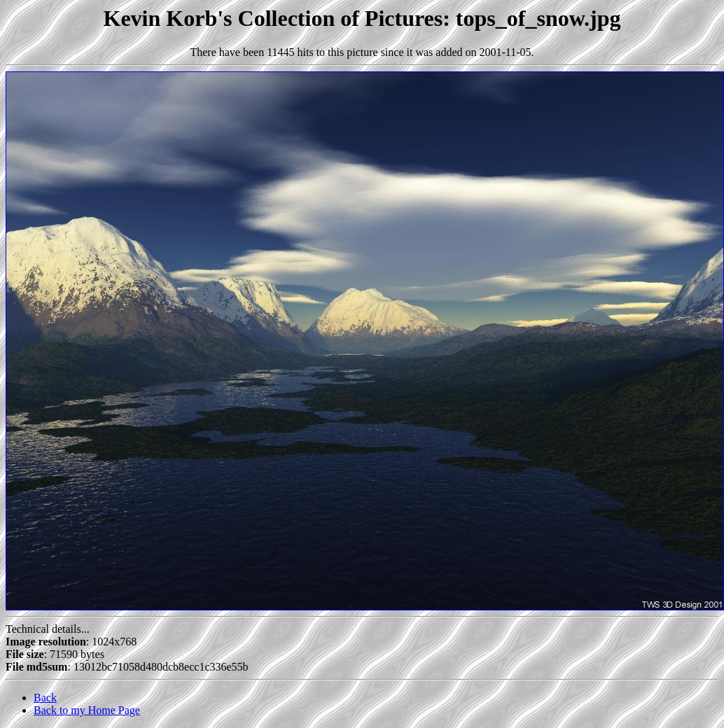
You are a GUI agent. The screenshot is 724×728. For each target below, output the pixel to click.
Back (45, 698)
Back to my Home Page (87, 710)
